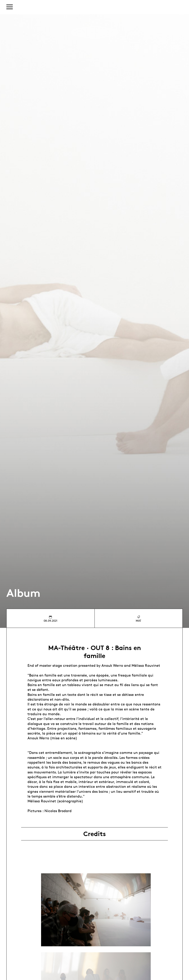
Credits (95, 834)
